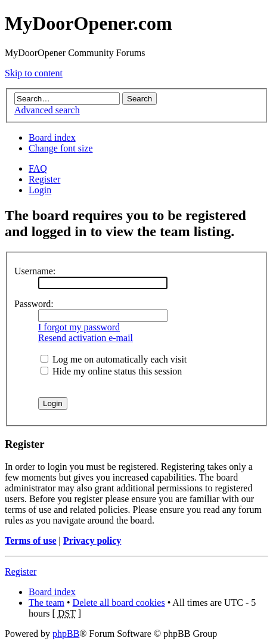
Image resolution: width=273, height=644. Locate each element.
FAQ (38, 168)
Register (44, 179)
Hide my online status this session (111, 371)
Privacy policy (92, 541)
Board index (52, 137)
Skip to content (34, 73)
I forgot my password (79, 327)
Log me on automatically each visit (114, 359)
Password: (34, 304)
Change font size (61, 148)
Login (40, 190)
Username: (35, 271)
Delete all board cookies (119, 603)
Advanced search (47, 110)
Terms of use (31, 541)
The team (46, 603)
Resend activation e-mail (86, 338)
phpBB (66, 634)
